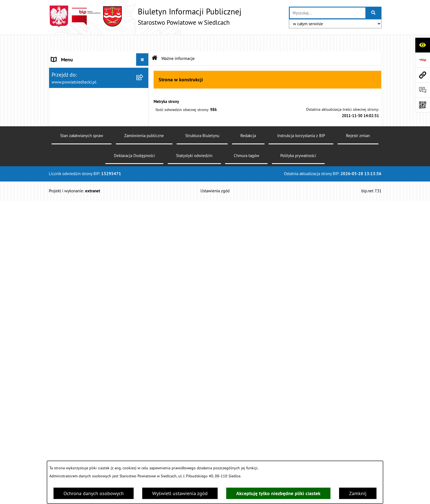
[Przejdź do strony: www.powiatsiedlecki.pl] (423, 75)
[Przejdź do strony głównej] (145, 16)
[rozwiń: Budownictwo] (144, 230)
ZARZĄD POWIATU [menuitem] (72, 93)
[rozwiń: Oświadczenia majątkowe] (144, 414)
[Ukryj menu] (142, 43)
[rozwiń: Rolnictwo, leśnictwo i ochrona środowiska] (144, 270)
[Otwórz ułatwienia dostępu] (423, 45)
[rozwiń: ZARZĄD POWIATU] (144, 93)
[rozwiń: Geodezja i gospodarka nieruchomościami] (144, 246)
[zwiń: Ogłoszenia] (144, 198)
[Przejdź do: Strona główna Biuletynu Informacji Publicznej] (155, 42)
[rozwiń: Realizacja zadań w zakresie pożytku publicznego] (144, 294)
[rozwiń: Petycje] (144, 382)
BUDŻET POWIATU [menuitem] (71, 105)
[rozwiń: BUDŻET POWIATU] (144, 105)
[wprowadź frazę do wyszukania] (327, 13)
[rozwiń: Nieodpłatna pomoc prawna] (144, 150)
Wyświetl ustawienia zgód (180, 493)
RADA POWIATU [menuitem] (69, 80)
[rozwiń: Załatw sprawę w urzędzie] (144, 134)
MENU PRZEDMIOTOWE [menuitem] (77, 118)
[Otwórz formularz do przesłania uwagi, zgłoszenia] (423, 90)
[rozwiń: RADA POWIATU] (144, 80)
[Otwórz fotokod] (423, 105)
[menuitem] (99, 134)
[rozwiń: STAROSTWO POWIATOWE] (144, 56)
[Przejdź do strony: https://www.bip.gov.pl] (423, 60)
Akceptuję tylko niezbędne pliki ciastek (278, 493)
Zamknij (358, 493)
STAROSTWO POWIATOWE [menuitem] (80, 55)
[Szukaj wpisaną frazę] (374, 13)
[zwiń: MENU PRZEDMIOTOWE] (144, 118)
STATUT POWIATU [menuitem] (71, 68)
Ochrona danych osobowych (94, 493)
